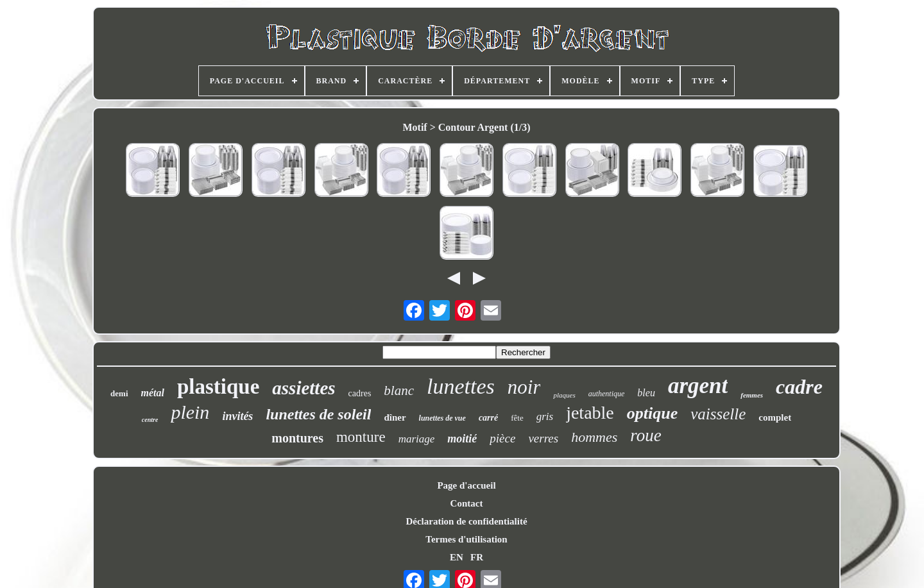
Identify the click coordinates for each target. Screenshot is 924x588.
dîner (395, 417)
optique (652, 413)
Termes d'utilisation (466, 539)
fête (517, 418)
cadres (360, 393)
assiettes (304, 388)
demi (119, 393)
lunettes (461, 386)
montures (297, 438)
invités (237, 416)
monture (361, 437)
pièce (502, 438)
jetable (590, 413)
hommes (594, 437)
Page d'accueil (466, 485)
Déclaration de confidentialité (466, 521)
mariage (417, 439)
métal (153, 393)
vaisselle (718, 414)
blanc (399, 391)
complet (775, 417)
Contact (467, 503)
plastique (218, 387)
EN (457, 557)
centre (150, 420)
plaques (564, 395)
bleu (646, 393)
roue (646, 435)
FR (477, 557)
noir (524, 387)
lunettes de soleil (318, 414)
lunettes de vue (442, 418)
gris (545, 416)
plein (190, 412)
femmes (752, 395)
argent (698, 386)
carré (488, 418)
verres (543, 438)
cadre (799, 387)
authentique (607, 394)
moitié (462, 439)
